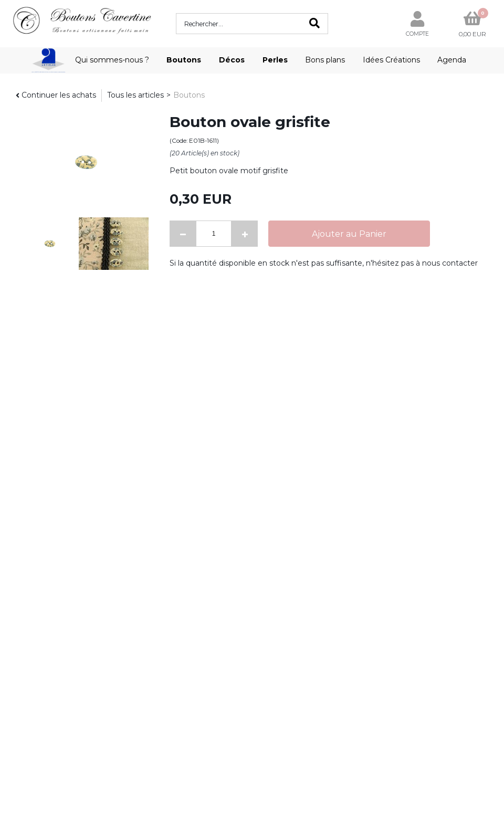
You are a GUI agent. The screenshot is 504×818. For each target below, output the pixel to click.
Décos (232, 60)
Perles (275, 60)
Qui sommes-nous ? (112, 60)
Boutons (184, 60)
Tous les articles (135, 95)
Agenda (452, 60)
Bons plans (325, 60)
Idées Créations (391, 60)
